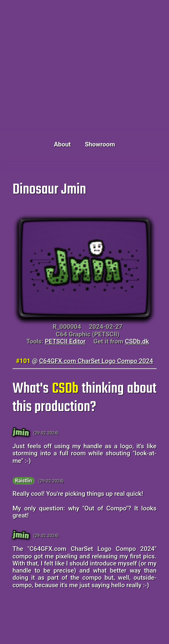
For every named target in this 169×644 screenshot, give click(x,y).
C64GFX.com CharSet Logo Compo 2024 (96, 361)
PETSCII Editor (66, 341)
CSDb (65, 389)
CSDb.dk (137, 341)
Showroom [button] (100, 144)
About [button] (62, 144)
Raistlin (24, 481)
